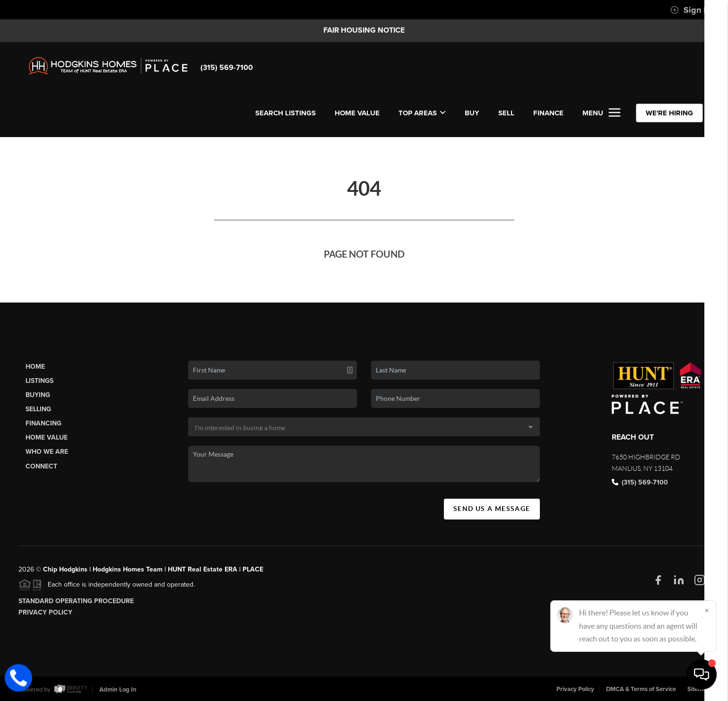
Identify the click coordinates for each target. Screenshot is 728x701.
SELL (506, 113)
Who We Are (47, 452)
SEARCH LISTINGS (286, 113)
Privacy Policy (45, 612)
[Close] (707, 610)
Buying (38, 395)
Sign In (690, 10)
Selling (38, 409)
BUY (472, 113)
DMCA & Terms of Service (641, 689)
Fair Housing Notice (364, 30)
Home (35, 367)
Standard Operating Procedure (76, 601)
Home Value (357, 113)
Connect (41, 466)
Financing (43, 423)
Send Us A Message (492, 509)
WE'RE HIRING (669, 113)
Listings (39, 381)
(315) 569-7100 (227, 68)
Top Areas (422, 113)
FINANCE (548, 113)
